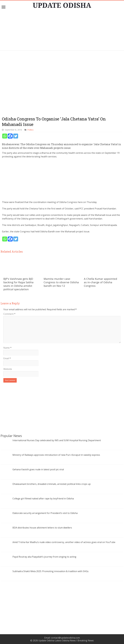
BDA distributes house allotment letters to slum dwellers (42, 528)
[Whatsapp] (5, 136)
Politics (31, 130)
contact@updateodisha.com (65, 638)
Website (8, 369)
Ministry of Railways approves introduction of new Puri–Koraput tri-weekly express (56, 455)
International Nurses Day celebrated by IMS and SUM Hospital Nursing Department (57, 440)
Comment (9, 314)
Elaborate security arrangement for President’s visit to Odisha (45, 513)
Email (7, 358)
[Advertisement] (62, 31)
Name (7, 348)
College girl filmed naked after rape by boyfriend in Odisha (43, 499)
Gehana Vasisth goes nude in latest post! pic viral (38, 469)
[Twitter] (16, 136)
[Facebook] (10, 136)
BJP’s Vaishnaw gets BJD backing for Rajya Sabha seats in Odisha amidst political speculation (18, 284)
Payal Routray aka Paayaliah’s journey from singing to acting (44, 557)
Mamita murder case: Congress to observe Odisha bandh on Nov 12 (61, 282)
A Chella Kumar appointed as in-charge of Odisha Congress (101, 282)
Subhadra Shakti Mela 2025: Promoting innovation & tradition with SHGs (50, 571)
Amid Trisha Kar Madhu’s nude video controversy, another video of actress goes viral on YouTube (64, 542)
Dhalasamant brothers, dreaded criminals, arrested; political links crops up (52, 484)
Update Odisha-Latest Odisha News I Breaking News (66, 641)
